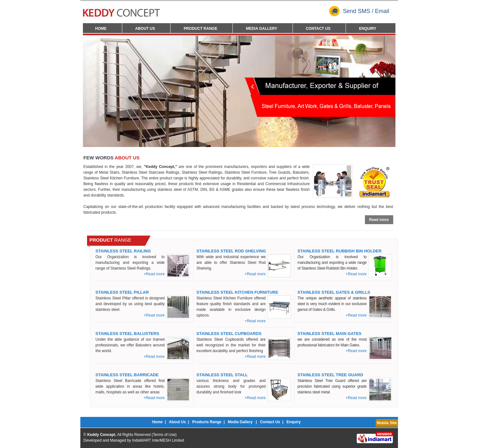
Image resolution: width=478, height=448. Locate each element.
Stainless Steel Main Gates (330, 334)
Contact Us (318, 29)
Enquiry (367, 29)
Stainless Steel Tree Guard (330, 375)
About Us (145, 29)
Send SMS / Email (359, 11)
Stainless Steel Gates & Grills (334, 292)
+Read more (154, 274)
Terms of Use (164, 435)
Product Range (200, 29)
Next (386, 90)
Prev (92, 90)
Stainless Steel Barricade (127, 375)
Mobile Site (387, 423)
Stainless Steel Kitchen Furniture (237, 292)
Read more (379, 220)
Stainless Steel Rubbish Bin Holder (340, 251)
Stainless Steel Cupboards (229, 334)
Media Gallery (261, 29)
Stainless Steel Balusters (127, 334)
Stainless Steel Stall (222, 375)
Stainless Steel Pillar (122, 292)
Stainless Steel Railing (123, 251)
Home (101, 29)
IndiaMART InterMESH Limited (158, 440)
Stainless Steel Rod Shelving (231, 251)
